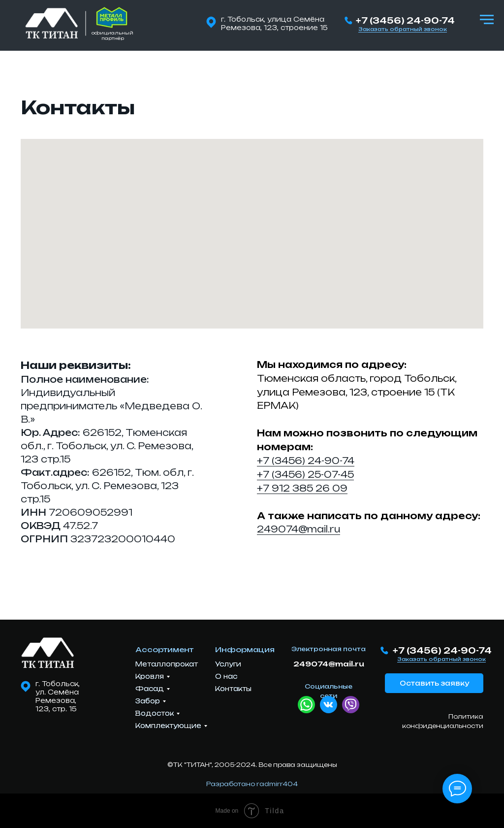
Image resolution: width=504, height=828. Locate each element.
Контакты (233, 689)
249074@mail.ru (299, 529)
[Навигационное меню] (487, 20)
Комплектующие (168, 726)
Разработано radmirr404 (252, 784)
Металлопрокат (167, 664)
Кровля (150, 676)
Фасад (150, 689)
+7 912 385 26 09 (302, 488)
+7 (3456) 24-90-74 (405, 20)
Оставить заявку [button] (434, 683)
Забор (148, 701)
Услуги (228, 664)
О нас (226, 676)
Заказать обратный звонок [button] (403, 29)
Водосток (155, 713)
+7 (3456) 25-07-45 (305, 474)
